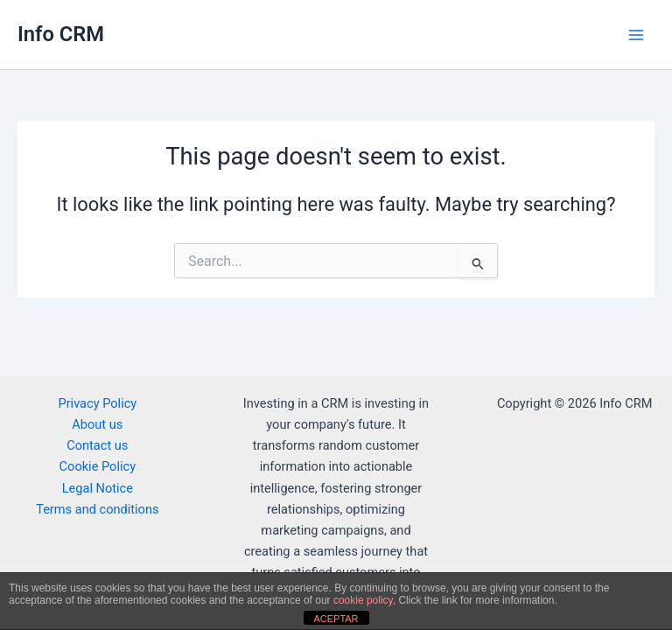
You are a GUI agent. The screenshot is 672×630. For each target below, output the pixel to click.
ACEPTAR (336, 619)
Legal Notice (98, 488)
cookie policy (363, 600)
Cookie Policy (98, 466)
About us (97, 424)
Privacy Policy (97, 403)
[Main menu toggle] (636, 35)
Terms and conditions (97, 509)
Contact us (97, 445)
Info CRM (61, 34)
